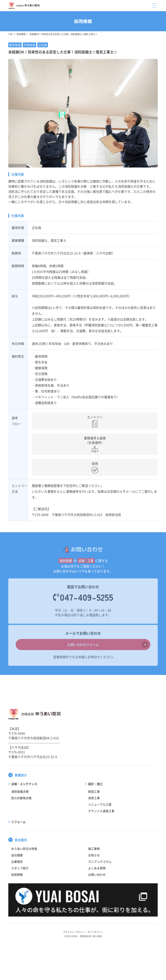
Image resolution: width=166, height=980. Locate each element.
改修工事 (94, 798)
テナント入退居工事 (101, 811)
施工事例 (94, 849)
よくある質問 (97, 868)
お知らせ (94, 855)
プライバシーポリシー (74, 932)
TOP (10, 34)
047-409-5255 (86, 599)
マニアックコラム (100, 862)
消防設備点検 (20, 791)
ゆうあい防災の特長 (24, 849)
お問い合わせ (97, 874)
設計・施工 (95, 784)
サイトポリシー (95, 932)
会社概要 (17, 855)
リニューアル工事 (100, 804)
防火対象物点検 (21, 798)
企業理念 (17, 862)
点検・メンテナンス (24, 784)
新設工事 (94, 791)
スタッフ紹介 (20, 868)
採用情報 (21, 34)
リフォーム (18, 822)
